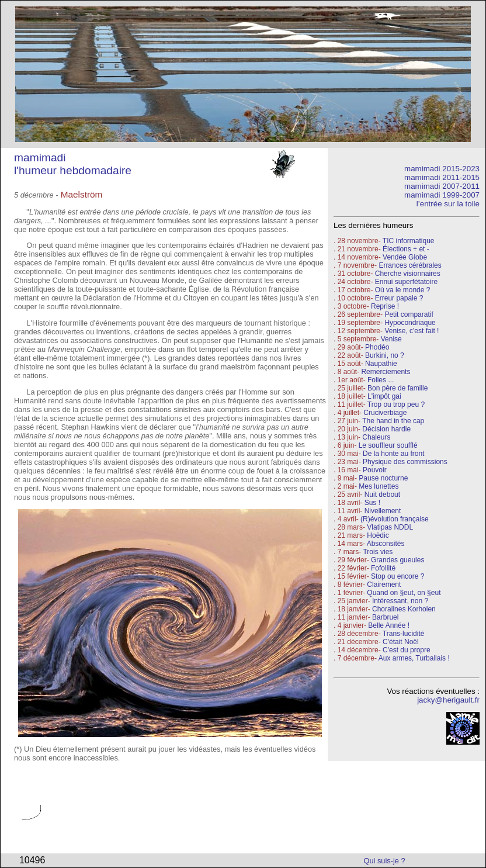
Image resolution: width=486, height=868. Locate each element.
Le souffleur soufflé (388, 445)
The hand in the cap (393, 421)
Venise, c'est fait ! (412, 331)
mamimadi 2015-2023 (442, 169)
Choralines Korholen (404, 609)
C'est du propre (407, 650)
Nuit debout (382, 494)
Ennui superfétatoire (406, 282)
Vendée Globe (405, 257)
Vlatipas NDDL (390, 527)
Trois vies (378, 552)
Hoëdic (378, 535)
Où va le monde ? (403, 290)
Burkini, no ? (385, 355)
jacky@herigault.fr (448, 700)
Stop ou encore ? (398, 576)
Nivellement (383, 511)
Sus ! (372, 503)
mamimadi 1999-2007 (442, 195)
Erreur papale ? (398, 298)
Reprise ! (385, 306)
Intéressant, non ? (400, 601)
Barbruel (385, 617)
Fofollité (383, 568)
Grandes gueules (398, 560)
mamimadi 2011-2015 (442, 177)
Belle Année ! (389, 625)
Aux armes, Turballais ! (414, 658)
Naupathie (381, 364)
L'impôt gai (384, 396)
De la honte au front (393, 454)
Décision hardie (386, 429)
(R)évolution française (395, 519)
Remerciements (386, 372)
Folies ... (381, 380)
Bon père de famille (398, 388)
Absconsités (386, 544)
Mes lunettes (379, 486)
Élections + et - (406, 249)
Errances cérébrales (410, 265)
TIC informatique (409, 241)
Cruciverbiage (385, 413)
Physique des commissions (405, 462)
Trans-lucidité (404, 634)
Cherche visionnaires (408, 274)
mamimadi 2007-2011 (442, 186)
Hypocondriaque (410, 323)
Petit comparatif (409, 314)
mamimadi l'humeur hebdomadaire (73, 164)
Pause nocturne (383, 478)
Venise (391, 339)
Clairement (384, 585)
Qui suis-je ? (385, 861)
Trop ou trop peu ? (396, 404)
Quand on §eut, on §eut (404, 593)
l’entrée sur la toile (448, 204)
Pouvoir (375, 470)
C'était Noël (401, 642)
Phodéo (377, 347)
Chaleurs (376, 437)
